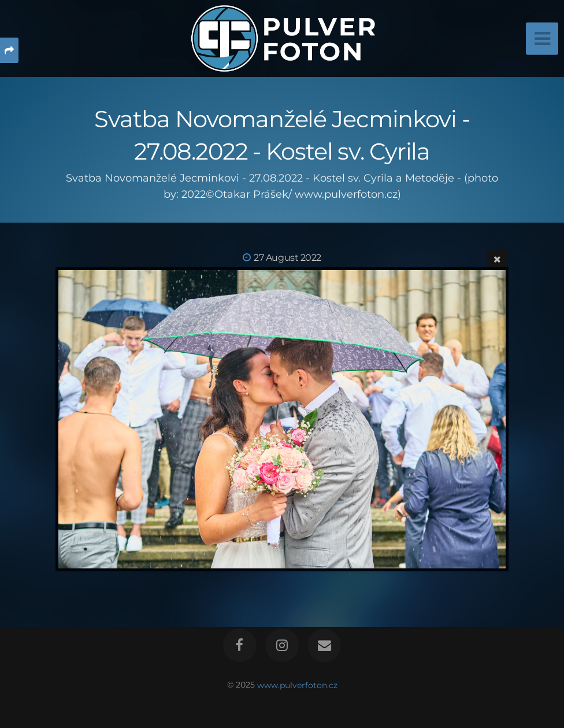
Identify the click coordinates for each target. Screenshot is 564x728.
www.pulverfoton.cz (297, 685)
